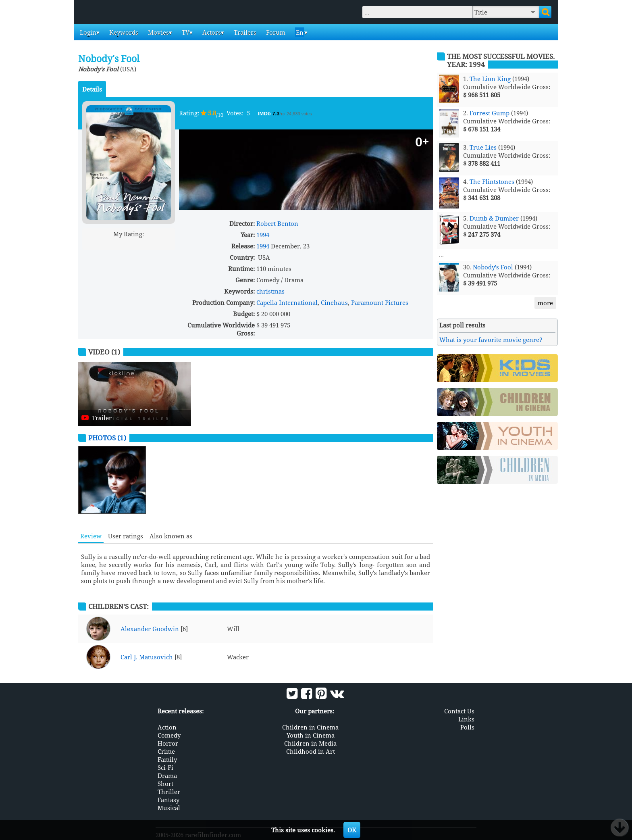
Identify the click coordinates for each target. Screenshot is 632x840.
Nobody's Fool (493, 267)
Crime (166, 751)
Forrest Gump (490, 113)
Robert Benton (277, 223)
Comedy (169, 735)
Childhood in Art (311, 751)
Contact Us (459, 711)
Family (167, 759)
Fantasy (168, 799)
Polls (467, 727)
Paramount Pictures (380, 302)
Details (92, 89)
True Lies (483, 147)
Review (91, 536)
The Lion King (490, 79)
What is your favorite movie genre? (491, 340)
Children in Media (310, 743)
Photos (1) (107, 438)
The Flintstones (492, 181)
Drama (167, 775)
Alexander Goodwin (150, 629)
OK (352, 830)
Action (167, 727)
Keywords (123, 32)
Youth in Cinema (311, 735)
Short (165, 783)
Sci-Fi (165, 767)
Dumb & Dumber (494, 218)
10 (159, 243)
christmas (270, 291)
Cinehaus (334, 302)
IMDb (265, 114)
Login (87, 32)
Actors (211, 32)
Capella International (287, 302)
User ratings (126, 536)
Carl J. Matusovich (147, 657)
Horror (168, 743)
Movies (158, 32)
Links (466, 719)
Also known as (171, 536)
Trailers (244, 32)
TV (185, 32)
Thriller (169, 791)
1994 (263, 235)
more (545, 303)
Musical (169, 807)
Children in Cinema (310, 727)
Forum (275, 32)
